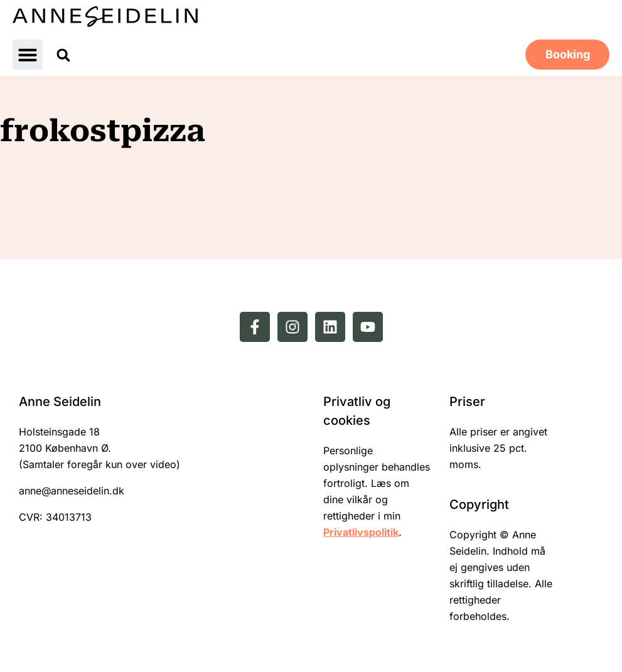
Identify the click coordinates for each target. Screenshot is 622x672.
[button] (28, 55)
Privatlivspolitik (361, 532)
